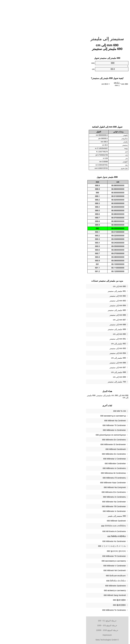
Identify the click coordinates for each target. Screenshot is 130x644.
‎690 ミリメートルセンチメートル (70, 546)
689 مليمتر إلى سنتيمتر (75, 329)
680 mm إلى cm (77, 286)
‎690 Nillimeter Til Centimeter (72, 425)
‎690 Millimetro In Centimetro (72, 468)
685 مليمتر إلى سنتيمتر (75, 310)
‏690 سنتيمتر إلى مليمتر (75, 516)
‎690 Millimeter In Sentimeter (72, 511)
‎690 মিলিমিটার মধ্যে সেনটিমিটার (71, 526)
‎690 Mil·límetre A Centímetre (72, 531)
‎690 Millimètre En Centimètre (72, 454)
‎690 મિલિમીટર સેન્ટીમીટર (74, 581)
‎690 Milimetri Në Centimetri (73, 570)
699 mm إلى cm (77, 377)
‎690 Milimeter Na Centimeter (72, 502)
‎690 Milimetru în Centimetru (72, 497)
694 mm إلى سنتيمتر (76, 353)
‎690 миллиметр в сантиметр (71, 561)
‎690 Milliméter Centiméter (73, 464)
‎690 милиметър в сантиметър (71, 416)
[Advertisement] (65, 17)
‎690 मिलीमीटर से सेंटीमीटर (74, 536)
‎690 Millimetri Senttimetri (73, 449)
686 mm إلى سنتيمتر (76, 315)
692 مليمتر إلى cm (76, 344)
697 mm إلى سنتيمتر (76, 367)
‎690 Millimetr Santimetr (74, 521)
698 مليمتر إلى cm (76, 372)
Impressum (65, 635)
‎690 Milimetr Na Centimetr (73, 421)
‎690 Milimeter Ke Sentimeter (72, 541)
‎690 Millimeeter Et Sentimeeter (71, 444)
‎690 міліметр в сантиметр (73, 590)
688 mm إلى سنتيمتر (76, 325)
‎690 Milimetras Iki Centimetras (71, 473)
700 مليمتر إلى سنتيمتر (75, 382)
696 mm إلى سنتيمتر (76, 363)
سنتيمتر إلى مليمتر (65, 39)
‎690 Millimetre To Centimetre (72, 610)
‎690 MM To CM (77, 411)
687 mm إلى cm (77, 320)
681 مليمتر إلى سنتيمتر (75, 291)
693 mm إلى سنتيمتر (76, 348)
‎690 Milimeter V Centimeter (72, 566)
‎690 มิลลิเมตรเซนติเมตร (74, 576)
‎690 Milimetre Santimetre (73, 586)
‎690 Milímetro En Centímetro (72, 440)
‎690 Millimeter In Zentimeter (72, 430)
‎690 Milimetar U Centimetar (72, 459)
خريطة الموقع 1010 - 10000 (65, 630)
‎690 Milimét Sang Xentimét (73, 595)
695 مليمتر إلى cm (76, 358)
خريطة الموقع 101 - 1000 (65, 625)
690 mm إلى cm (77, 334)
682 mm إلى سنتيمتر (76, 296)
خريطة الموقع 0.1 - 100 (65, 621)
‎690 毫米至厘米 (77, 605)
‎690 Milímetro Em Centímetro (72, 492)
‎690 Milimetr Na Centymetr (73, 487)
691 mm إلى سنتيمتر (76, 339)
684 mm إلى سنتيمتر (76, 305)
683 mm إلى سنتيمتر (76, 301)
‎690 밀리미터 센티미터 (74, 551)
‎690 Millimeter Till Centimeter (72, 506)
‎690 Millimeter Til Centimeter (72, 556)
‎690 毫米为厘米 (77, 600)
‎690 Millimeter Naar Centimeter (71, 483)
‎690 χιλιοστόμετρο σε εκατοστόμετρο (69, 435)
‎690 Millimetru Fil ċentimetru (72, 478)
